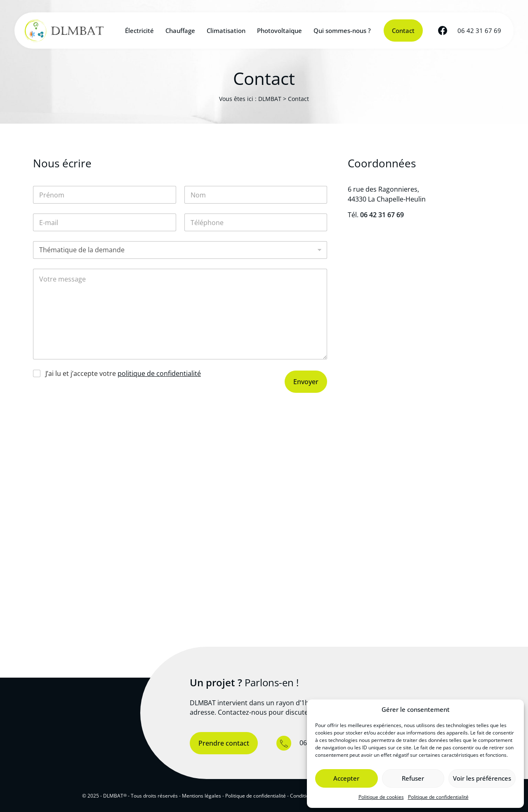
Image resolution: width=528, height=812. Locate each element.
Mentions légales (202, 796)
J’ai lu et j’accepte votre (123, 374)
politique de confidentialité (159, 373)
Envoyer (306, 382)
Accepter (346, 778)
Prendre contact (224, 743)
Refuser (413, 778)
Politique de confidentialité (438, 797)
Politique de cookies (381, 797)
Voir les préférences (482, 778)
